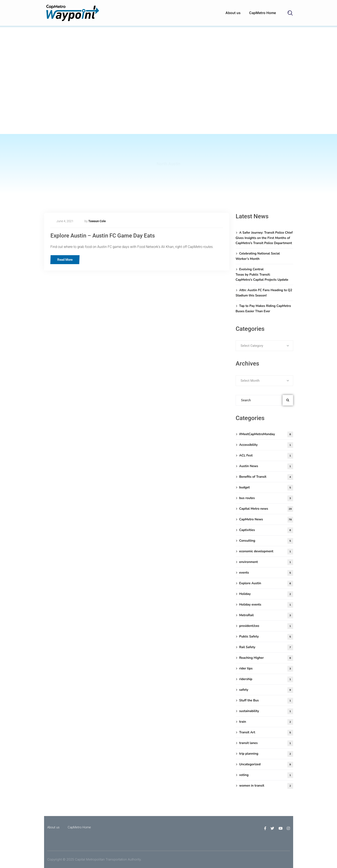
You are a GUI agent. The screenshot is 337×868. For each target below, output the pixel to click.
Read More (66, 259)
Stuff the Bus (266, 701)
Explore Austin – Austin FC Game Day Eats (111, 235)
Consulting (266, 541)
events (266, 573)
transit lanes (266, 743)
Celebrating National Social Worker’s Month (258, 256)
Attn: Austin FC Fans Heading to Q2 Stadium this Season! (264, 293)
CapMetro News (266, 520)
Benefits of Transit (266, 477)
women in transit (266, 786)
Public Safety (266, 637)
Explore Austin (266, 584)
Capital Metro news (266, 509)
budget (266, 488)
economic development (266, 552)
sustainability (266, 711)
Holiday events (266, 605)
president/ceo (266, 626)
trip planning (266, 754)
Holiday (266, 594)
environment (266, 562)
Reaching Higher (266, 658)
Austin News (266, 466)
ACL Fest (266, 456)
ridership (266, 679)
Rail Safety (266, 647)
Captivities (266, 530)
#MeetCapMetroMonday (266, 434)
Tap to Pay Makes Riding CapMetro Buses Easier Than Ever (263, 309)
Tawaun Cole (97, 221)
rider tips (266, 669)
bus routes (266, 498)
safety (266, 690)
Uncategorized (266, 765)
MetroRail (266, 615)
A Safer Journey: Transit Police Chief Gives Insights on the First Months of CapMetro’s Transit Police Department (264, 238)
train (266, 722)
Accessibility (266, 445)
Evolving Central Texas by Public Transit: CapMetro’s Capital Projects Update (262, 274)
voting (266, 775)
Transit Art (266, 733)
